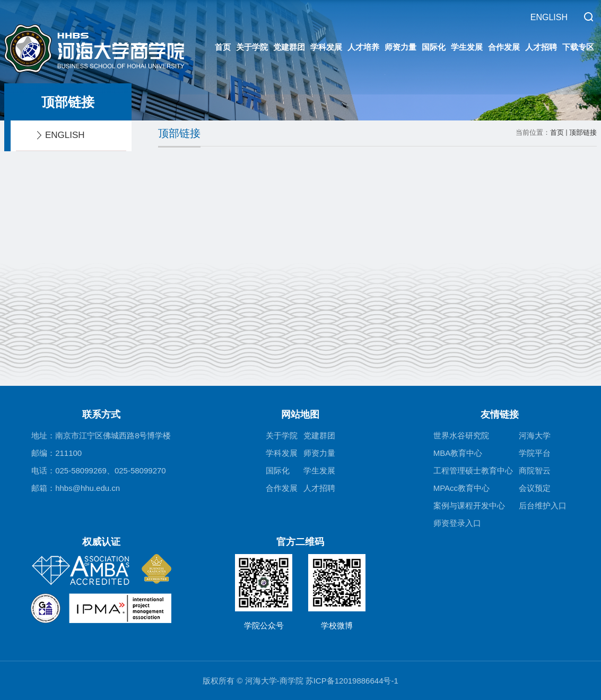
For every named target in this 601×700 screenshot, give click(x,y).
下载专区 (578, 47)
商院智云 (535, 470)
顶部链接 (583, 132)
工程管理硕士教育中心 (473, 470)
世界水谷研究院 (461, 435)
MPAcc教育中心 (461, 488)
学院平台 (535, 453)
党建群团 (289, 47)
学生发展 (467, 47)
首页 (223, 47)
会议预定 (535, 488)
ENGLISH (549, 17)
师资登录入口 (457, 523)
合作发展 (504, 47)
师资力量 (400, 47)
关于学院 (252, 47)
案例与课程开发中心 (469, 505)
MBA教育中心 (458, 453)
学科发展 (326, 47)
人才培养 (363, 47)
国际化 (434, 47)
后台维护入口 (543, 505)
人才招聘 (541, 47)
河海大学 (535, 435)
